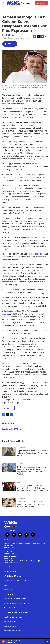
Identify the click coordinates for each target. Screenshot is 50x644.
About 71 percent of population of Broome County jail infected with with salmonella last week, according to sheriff (32, 488)
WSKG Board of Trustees (13, 576)
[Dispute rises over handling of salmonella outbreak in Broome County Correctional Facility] (9, 452)
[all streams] (47, 641)
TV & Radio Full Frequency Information (17, 613)
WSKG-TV (12, 563)
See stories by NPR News (12, 429)
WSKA (18, 563)
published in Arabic (36, 254)
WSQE (28, 561)
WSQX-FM (14, 561)
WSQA (33, 561)
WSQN (6, 563)
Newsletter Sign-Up (11, 626)
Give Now (42, 3)
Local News (21, 448)
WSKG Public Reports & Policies (15, 599)
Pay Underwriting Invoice (12, 631)
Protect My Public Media (12, 608)
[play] (3, 641)
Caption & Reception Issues (13, 617)
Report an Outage (10, 622)
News (19, 483)
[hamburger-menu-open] (3, 3)
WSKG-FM (7, 561)
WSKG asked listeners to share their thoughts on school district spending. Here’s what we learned (31, 504)
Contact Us (8, 590)
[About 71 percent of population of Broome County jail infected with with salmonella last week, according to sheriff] (9, 486)
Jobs (6, 585)
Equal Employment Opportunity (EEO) (17, 603)
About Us (7, 567)
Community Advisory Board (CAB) (15, 581)
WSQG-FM (22, 561)
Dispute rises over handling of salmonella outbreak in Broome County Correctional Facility (32, 453)
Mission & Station (10, 571)
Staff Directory (9, 594)
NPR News (9, 35)
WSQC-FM (39, 561)
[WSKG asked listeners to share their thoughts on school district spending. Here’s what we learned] (9, 503)
